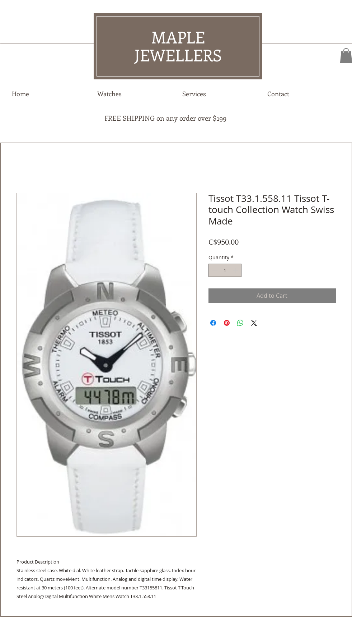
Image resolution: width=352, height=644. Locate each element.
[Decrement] (214, 270)
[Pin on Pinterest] (227, 323)
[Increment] (236, 270)
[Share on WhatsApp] (240, 323)
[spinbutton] (225, 270)
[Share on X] (254, 323)
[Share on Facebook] (213, 323)
